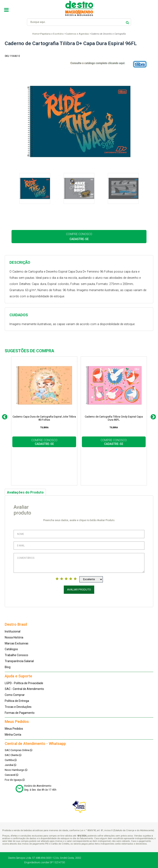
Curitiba (11, 760)
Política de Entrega (17, 701)
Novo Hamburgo (16, 770)
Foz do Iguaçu (15, 780)
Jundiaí (10, 765)
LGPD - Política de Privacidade (24, 683)
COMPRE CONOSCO (79, 237)
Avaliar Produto (79, 590)
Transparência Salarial (19, 661)
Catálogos (11, 649)
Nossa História (14, 637)
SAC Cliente (13, 755)
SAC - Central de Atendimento (24, 689)
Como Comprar (15, 695)
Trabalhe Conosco (16, 655)
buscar (127, 22)
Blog (8, 667)
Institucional (13, 631)
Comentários (79, 563)
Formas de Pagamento (20, 713)
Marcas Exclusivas (17, 643)
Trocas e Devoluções (18, 707)
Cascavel (12, 775)
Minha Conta (13, 735)
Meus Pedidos (14, 729)
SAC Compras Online (19, 750)
